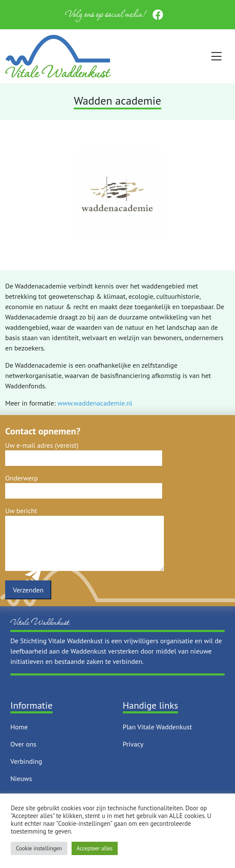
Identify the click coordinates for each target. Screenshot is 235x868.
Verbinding (26, 761)
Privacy (133, 744)
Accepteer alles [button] (95, 848)
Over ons (23, 744)
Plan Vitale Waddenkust (158, 727)
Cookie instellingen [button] (39, 848)
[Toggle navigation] (217, 56)
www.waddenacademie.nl (95, 403)
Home (19, 727)
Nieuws (21, 778)
